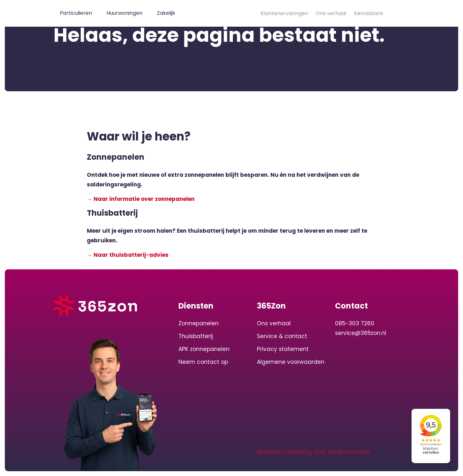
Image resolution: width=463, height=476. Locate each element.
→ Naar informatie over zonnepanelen (141, 199)
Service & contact (282, 336)
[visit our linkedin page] (185, 452)
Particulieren (76, 13)
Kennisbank (369, 13)
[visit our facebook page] (209, 452)
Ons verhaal (331, 13)
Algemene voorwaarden (291, 362)
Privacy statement (283, 349)
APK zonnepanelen (204, 349)
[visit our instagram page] (198, 452)
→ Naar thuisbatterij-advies (128, 255)
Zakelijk (166, 13)
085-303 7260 (355, 323)
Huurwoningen (124, 13)
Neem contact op (203, 362)
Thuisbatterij (196, 336)
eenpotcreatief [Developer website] (349, 452)
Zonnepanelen (199, 323)
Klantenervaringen (284, 13)
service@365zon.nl (361, 333)
